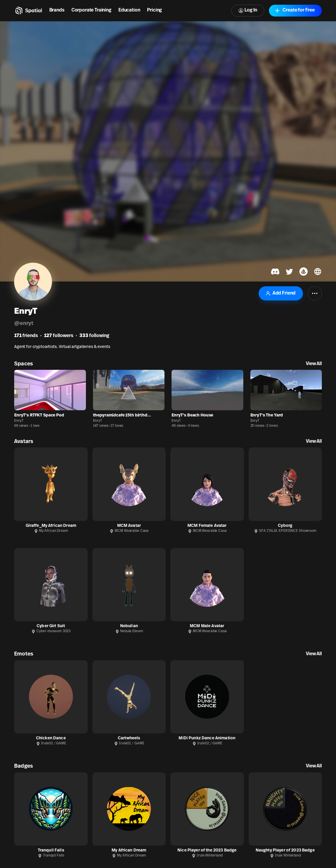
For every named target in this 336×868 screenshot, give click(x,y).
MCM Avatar (129, 526)
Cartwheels (129, 738)
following (94, 336)
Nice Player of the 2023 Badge (207, 850)
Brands (57, 10)
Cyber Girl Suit (51, 626)
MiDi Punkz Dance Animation (207, 738)
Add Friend (281, 294)
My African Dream (129, 850)
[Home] (28, 11)
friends (26, 336)
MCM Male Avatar (207, 626)
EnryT (19, 421)
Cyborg (285, 526)
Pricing (154, 10)
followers (59, 336)
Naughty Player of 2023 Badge (285, 850)
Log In (248, 10)
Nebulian (129, 626)
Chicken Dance (51, 738)
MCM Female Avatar (207, 526)
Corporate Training (91, 10)
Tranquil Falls (51, 850)
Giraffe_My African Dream (51, 526)
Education (129, 10)
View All (314, 364)
